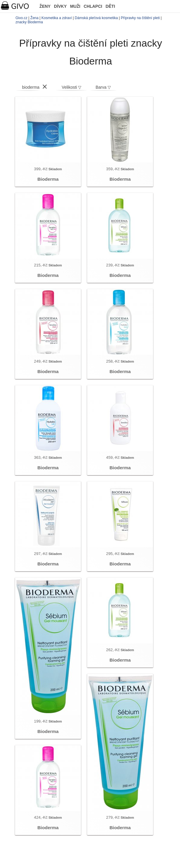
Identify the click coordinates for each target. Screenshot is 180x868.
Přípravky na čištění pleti (140, 18)
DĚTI (110, 6)
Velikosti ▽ (72, 87)
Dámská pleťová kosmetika (96, 18)
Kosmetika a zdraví (57, 18)
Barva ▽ (103, 87)
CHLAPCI (93, 6)
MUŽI (75, 6)
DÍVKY (60, 6)
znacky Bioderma (29, 22)
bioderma (31, 87)
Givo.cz (21, 18)
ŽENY (45, 6)
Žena (34, 18)
